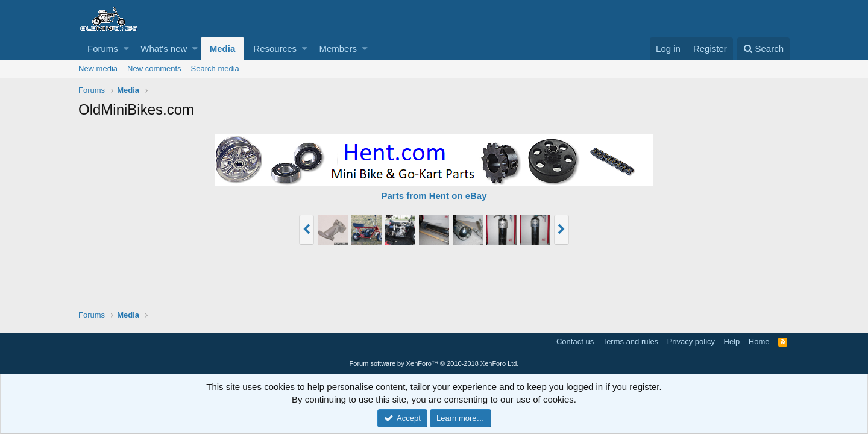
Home (759, 341)
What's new (164, 49)
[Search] (763, 49)
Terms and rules (631, 341)
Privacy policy (691, 341)
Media (223, 49)
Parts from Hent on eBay (434, 196)
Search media (215, 68)
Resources (275, 49)
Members (338, 49)
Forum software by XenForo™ (434, 363)
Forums (103, 49)
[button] (126, 49)
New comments (154, 68)
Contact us (575, 341)
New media (98, 68)
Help (732, 341)
